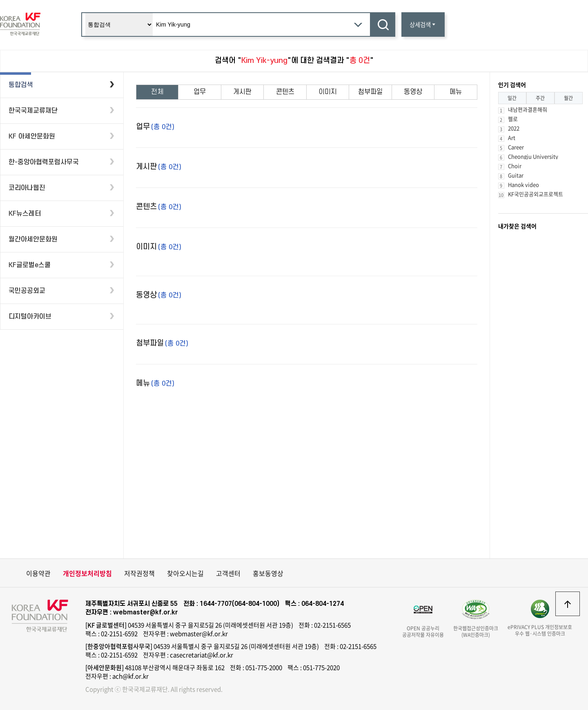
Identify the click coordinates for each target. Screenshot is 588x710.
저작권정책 (139, 573)
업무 (200, 92)
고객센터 (228, 573)
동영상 (413, 92)
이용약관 (38, 573)
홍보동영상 (268, 573)
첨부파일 (370, 92)
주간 (540, 98)
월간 (568, 98)
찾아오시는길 (185, 573)
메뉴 (456, 92)
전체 (157, 92)
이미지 (328, 92)
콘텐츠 (285, 92)
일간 (512, 98)
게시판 (242, 92)
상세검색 (423, 25)
